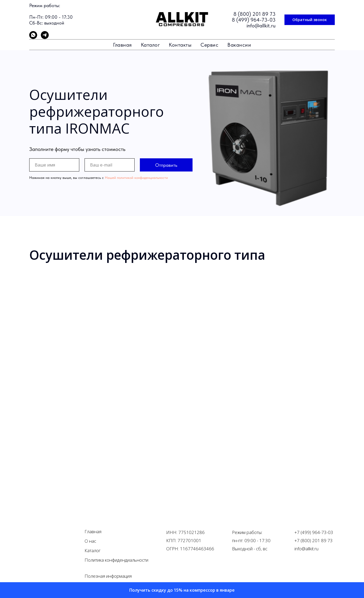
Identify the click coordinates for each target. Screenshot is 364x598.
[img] (49, 543)
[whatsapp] (33, 38)
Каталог (151, 45)
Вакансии (239, 45)
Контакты (180, 45)
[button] (310, 20)
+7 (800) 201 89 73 (314, 540)
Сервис (209, 45)
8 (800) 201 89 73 (254, 14)
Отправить (166, 165)
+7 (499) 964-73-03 (314, 532)
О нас (90, 541)
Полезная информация (108, 576)
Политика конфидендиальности (116, 560)
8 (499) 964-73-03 (254, 20)
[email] (110, 165)
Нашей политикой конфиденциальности (136, 178)
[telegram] (45, 38)
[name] (54, 165)
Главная (122, 45)
